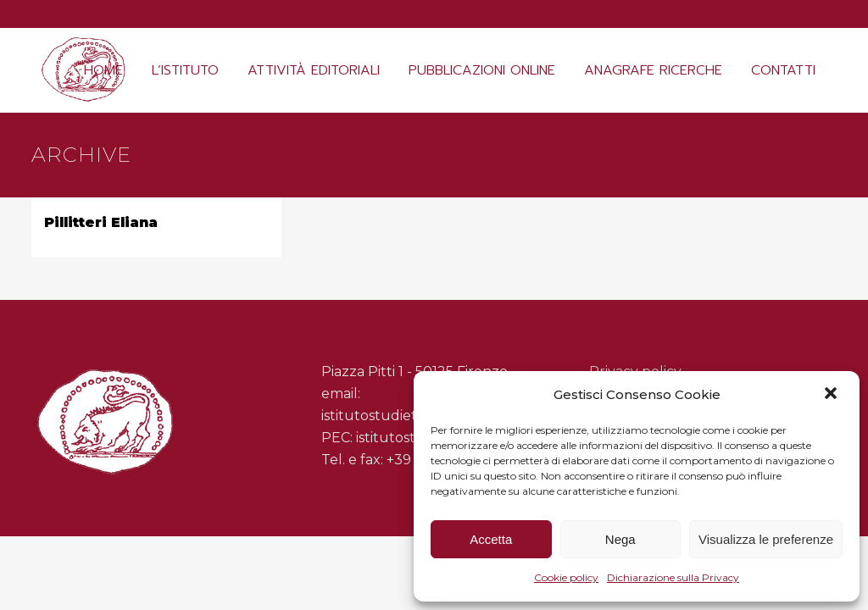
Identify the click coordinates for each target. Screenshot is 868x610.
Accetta (491, 539)
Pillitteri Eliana (101, 222)
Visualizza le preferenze (766, 539)
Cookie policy (566, 577)
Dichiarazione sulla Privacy (673, 577)
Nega (620, 539)
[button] (832, 395)
